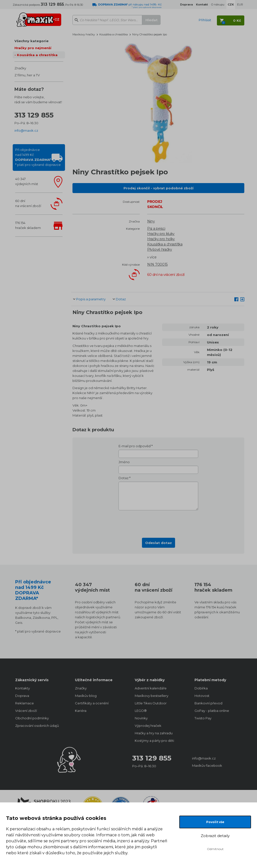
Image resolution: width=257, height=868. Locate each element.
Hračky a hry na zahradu (154, 733)
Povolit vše (215, 822)
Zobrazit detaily (215, 836)
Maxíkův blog (86, 696)
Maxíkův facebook (207, 765)
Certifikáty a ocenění (92, 703)
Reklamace (25, 703)
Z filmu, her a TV (27, 75)
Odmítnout (215, 849)
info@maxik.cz (26, 130)
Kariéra (81, 711)
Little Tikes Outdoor (151, 703)
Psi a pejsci (156, 228)
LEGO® (141, 711)
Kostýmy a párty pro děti (154, 741)
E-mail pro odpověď (135, 446)
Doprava (22, 696)
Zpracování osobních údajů (37, 726)
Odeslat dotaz (159, 543)
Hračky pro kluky (161, 234)
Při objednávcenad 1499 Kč (38, 157)
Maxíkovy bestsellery (152, 696)
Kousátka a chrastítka (37, 55)
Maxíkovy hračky (84, 34)
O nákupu (218, 4)
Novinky (141, 718)
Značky (20, 68)
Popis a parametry (91, 299)
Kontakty (23, 688)
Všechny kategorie (32, 41)
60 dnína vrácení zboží (28, 203)
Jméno (124, 462)
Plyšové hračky (160, 249)
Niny (151, 221)
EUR (240, 4)
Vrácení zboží (26, 711)
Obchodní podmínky (32, 718)
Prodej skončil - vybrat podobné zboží (159, 188)
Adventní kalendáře (151, 688)
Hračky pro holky (161, 239)
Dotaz (121, 299)
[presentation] (158, 523)
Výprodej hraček (148, 726)
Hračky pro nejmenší (33, 48)
